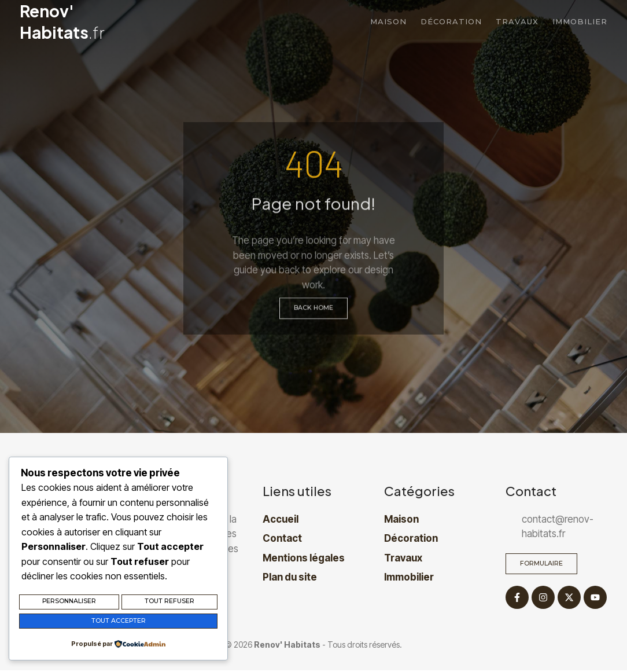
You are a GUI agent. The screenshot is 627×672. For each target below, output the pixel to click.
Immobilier (580, 21)
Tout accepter (118, 621)
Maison (388, 21)
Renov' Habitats (62, 21)
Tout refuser (169, 603)
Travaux (517, 21)
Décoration (451, 21)
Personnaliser (69, 603)
